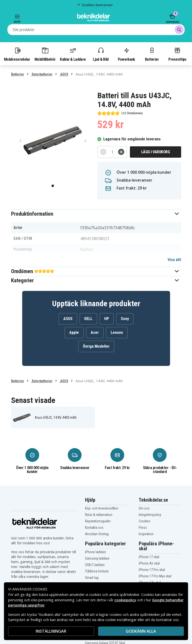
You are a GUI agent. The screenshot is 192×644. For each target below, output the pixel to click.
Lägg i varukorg (156, 152)
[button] (96, 214)
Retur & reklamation (99, 515)
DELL (88, 319)
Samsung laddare (97, 558)
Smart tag (92, 578)
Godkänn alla (141, 631)
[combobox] (96, 30)
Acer (95, 332)
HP (107, 319)
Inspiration (146, 534)
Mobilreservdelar (17, 54)
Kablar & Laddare (73, 54)
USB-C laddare (95, 565)
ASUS (64, 74)
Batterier (152, 54)
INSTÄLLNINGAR (51, 631)
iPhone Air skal (149, 563)
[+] (121, 152)
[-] (103, 152)
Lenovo (117, 332)
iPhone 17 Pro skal (152, 570)
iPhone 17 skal (149, 557)
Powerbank (126, 54)
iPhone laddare (96, 552)
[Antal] (112, 152)
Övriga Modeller (96, 346)
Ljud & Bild (101, 54)
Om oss (144, 508)
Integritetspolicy (150, 515)
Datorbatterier (42, 74)
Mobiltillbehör (45, 54)
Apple (74, 332)
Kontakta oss (94, 528)
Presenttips (177, 54)
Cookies (145, 521)
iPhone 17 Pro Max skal (155, 576)
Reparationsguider (98, 521)
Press (143, 528)
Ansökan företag (97, 534)
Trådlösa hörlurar (97, 571)
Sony (125, 319)
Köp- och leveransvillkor (102, 508)
